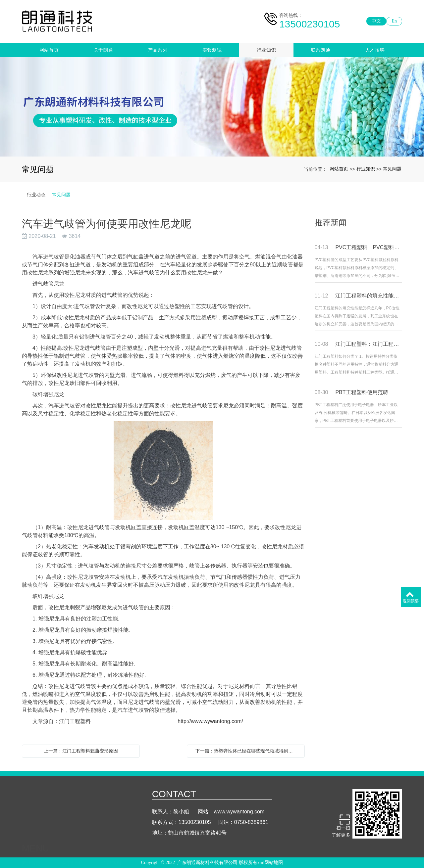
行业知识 (266, 50)
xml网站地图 (270, 864)
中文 (376, 21)
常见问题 (392, 169)
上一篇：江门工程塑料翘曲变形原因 (81, 751)
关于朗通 (104, 50)
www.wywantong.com (239, 821)
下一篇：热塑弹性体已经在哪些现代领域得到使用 (246, 751)
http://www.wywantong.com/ (208, 721)
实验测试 (212, 50)
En (394, 21)
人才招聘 (375, 50)
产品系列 (158, 50)
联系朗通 (321, 50)
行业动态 (36, 195)
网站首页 (49, 50)
